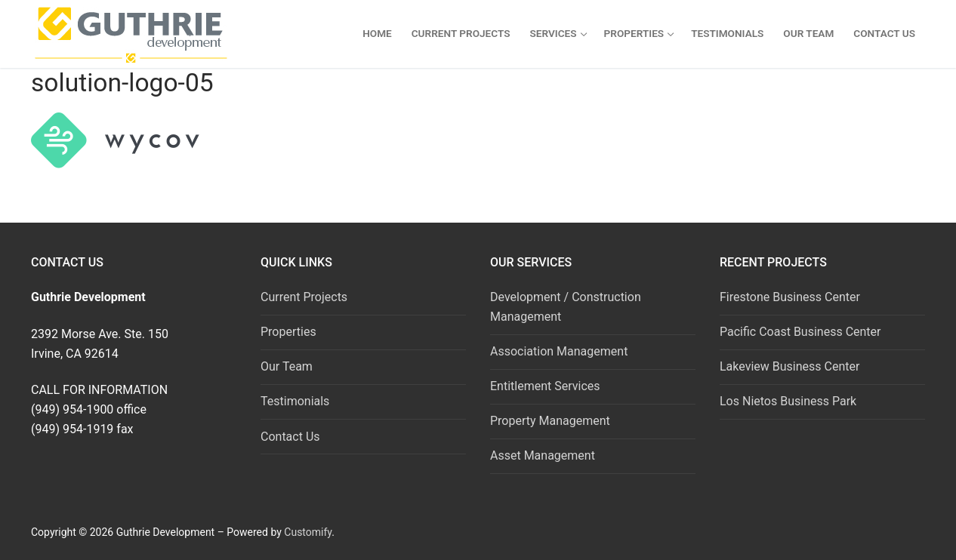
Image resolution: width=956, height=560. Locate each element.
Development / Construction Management (566, 307)
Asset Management (543, 455)
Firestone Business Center (790, 297)
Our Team (287, 366)
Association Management (559, 351)
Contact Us (290, 437)
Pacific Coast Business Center (800, 332)
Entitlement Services (545, 386)
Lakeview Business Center (789, 366)
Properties (288, 332)
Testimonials (295, 401)
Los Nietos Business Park (788, 401)
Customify (308, 532)
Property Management (550, 421)
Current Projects (304, 297)
